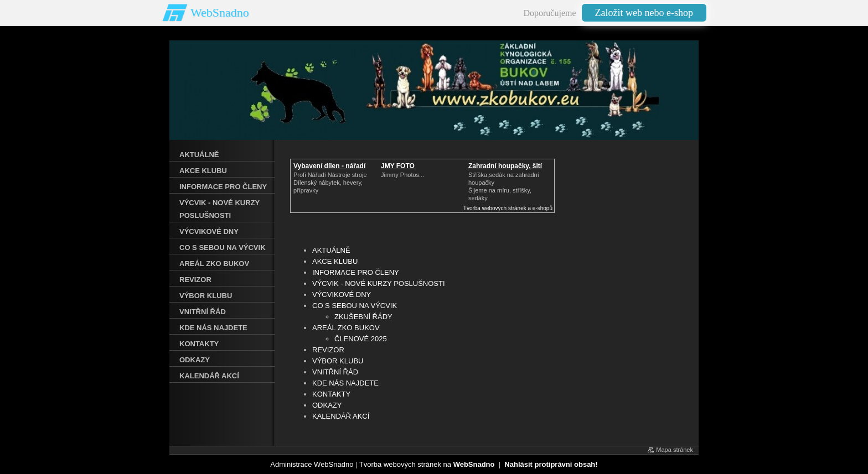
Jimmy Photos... (402, 175)
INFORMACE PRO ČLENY (356, 272)
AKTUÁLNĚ (331, 250)
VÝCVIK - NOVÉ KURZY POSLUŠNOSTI (379, 283)
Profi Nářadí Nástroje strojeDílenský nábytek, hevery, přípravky (330, 183)
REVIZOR (328, 350)
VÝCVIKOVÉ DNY (342, 295)
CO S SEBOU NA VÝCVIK (355, 306)
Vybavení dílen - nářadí (329, 166)
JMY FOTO (398, 166)
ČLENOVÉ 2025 (361, 339)
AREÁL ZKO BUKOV (346, 328)
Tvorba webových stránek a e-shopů (508, 208)
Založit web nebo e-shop (644, 13)
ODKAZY (327, 405)
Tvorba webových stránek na (427, 464)
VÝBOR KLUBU (338, 361)
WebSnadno (220, 12)
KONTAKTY (331, 394)
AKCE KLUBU (335, 261)
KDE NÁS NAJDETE (345, 383)
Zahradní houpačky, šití (505, 166)
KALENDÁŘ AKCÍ (341, 416)
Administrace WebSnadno (312, 464)
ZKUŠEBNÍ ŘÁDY (363, 317)
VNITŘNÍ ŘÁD (335, 372)
